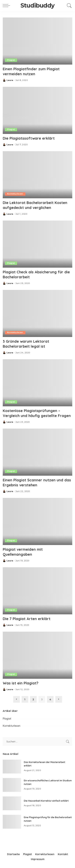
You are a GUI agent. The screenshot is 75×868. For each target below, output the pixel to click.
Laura (10, 80)
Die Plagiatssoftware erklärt (29, 138)
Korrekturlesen (15, 194)
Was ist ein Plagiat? (21, 683)
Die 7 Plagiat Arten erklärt (27, 619)
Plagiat (11, 60)
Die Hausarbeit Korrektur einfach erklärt (46, 801)
